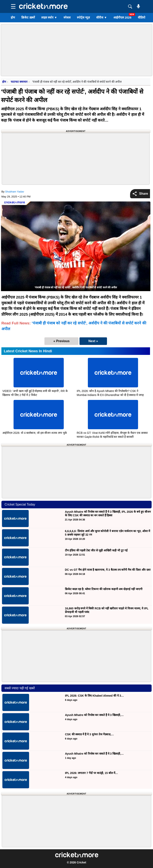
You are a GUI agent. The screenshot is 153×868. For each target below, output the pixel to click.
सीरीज (102, 17)
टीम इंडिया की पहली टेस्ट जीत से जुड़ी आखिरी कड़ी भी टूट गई (97, 550)
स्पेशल (67, 17)
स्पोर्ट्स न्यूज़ (83, 17)
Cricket (81, 862)
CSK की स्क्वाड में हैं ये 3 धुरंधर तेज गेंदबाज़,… (89, 734)
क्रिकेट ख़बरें (28, 17)
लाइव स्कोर (49, 17)
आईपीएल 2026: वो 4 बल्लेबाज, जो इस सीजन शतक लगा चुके (35, 433)
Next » (93, 341)
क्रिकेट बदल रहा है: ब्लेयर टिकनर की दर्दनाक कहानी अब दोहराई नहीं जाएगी (104, 589)
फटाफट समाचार (19, 82)
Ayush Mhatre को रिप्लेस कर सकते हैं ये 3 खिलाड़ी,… (94, 715)
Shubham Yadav (15, 192)
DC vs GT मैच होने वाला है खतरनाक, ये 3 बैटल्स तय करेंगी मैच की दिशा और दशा (108, 570)
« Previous (61, 341)
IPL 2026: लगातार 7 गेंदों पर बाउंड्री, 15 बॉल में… (91, 773)
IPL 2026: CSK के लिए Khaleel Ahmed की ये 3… (94, 696)
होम (13, 17)
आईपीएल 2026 (122, 17)
